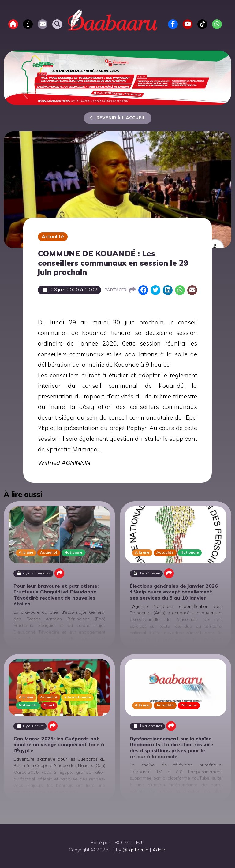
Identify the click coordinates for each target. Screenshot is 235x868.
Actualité (53, 236)
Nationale (73, 552)
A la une (26, 552)
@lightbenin (135, 850)
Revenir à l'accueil (118, 118)
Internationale (78, 697)
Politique (189, 705)
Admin (159, 850)
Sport (49, 705)
